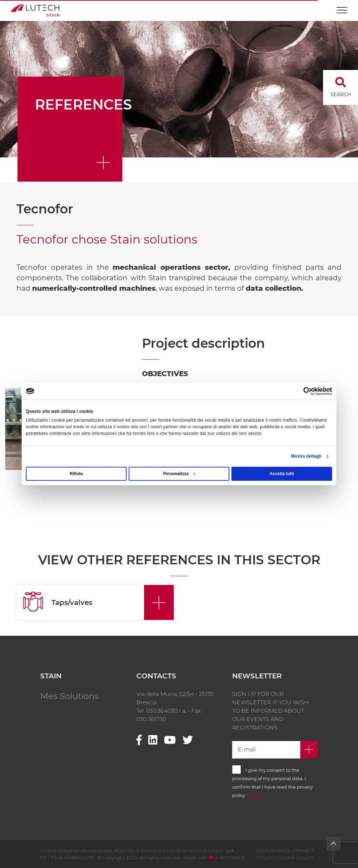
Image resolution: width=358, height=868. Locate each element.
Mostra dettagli (306, 456)
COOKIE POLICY (295, 858)
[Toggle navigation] (342, 7)
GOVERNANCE (273, 851)
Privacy (254, 795)
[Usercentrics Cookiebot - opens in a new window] (302, 391)
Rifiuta (76, 474)
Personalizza (179, 474)
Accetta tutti (282, 474)
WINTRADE (232, 858)
